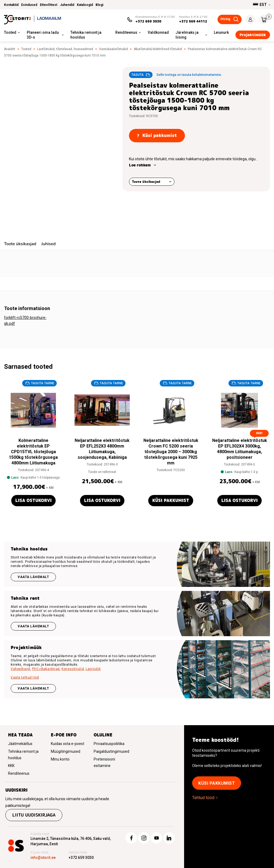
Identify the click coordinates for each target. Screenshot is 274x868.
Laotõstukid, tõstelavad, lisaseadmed (65, 49)
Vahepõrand (20, 669)
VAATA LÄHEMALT (33, 688)
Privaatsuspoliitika (109, 744)
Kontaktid (11, 5)
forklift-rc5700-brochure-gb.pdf (25, 321)
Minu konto (60, 759)
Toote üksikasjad (146, 182)
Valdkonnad (158, 32)
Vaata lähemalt (33, 577)
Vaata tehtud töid (25, 677)
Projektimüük (253, 35)
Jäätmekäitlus (20, 744)
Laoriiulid (93, 669)
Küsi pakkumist (171, 500)
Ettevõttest (49, 5)
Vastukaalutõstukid (113, 49)
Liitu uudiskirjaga (34, 815)
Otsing (225, 19)
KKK (11, 766)
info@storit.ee (43, 858)
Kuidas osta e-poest (68, 744)
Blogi (99, 5)
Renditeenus (126, 32)
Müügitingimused (66, 751)
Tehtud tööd (203, 798)
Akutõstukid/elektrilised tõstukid (158, 49)
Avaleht (10, 49)
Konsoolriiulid (73, 669)
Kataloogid (85, 5)
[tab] (20, 245)
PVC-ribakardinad (46, 669)
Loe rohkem (140, 165)
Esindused (29, 5)
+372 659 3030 (148, 21)
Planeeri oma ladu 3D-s (43, 35)
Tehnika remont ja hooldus (86, 35)
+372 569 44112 (193, 21)
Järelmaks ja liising (187, 35)
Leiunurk (221, 32)
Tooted (10, 32)
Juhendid (67, 5)
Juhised (48, 244)
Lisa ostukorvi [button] (33, 500)
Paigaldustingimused (111, 751)
